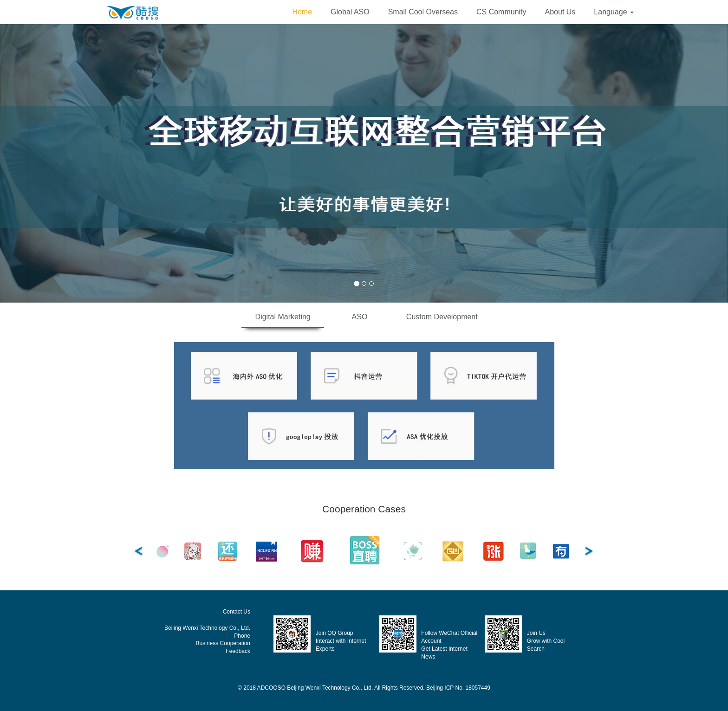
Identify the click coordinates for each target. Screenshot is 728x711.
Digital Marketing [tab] (283, 317)
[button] (614, 12)
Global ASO (350, 12)
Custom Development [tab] (442, 317)
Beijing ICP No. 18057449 (458, 688)
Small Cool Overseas (423, 12)
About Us (560, 12)
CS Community (501, 12)
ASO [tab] (360, 317)
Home (302, 12)
